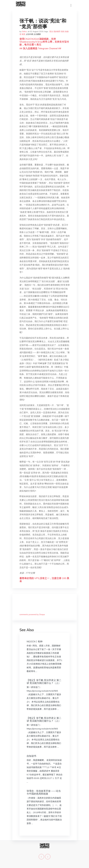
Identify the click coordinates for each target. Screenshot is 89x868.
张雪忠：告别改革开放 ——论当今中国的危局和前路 (44, 792)
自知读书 (31, 756)
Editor (24, 31)
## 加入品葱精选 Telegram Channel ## (40, 48)
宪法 (51, 31)
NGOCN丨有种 (35, 641)
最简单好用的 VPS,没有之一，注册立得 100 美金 (44, 580)
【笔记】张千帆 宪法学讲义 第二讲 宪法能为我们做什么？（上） (44, 682)
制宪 (24, 34)
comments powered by (32, 614)
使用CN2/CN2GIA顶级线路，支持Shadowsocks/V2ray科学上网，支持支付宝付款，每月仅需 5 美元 (44, 42)
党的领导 (57, 31)
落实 (63, 31)
